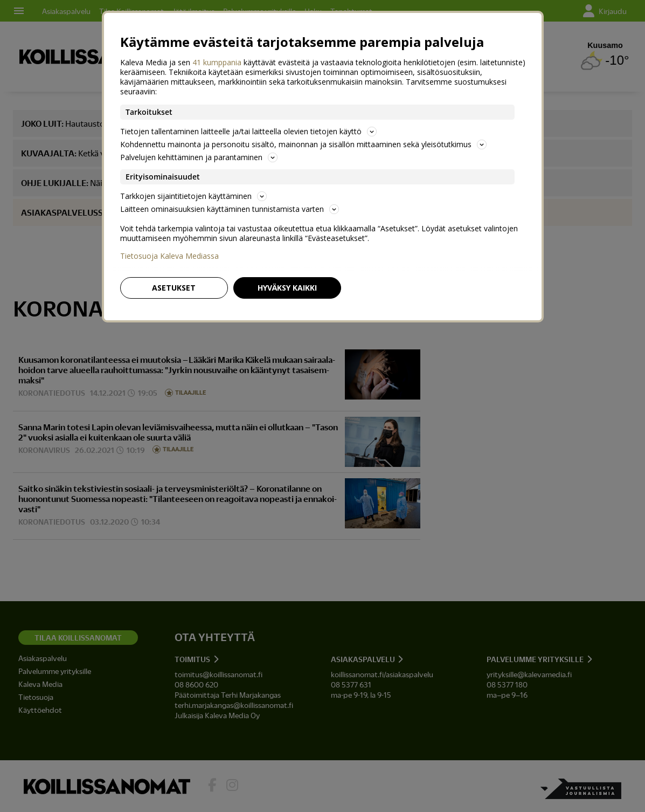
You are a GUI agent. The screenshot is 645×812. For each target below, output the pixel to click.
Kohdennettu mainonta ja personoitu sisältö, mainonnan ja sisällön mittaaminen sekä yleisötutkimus (303, 144)
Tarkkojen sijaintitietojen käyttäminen (193, 196)
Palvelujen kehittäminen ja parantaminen (199, 157)
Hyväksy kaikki (287, 288)
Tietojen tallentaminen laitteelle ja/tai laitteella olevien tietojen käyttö (248, 131)
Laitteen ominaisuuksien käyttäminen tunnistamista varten (230, 209)
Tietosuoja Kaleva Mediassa (169, 256)
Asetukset (174, 288)
